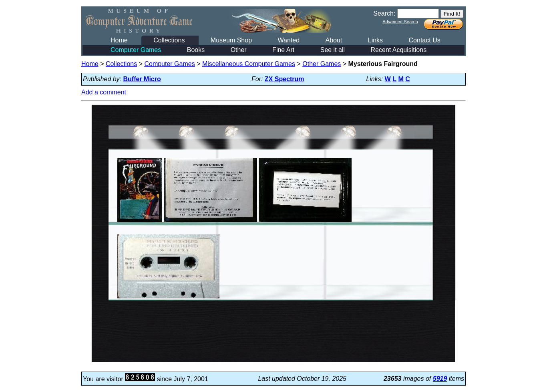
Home (119, 40)
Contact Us (425, 40)
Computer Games (136, 50)
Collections (169, 40)
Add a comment (104, 92)
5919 (440, 379)
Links (375, 40)
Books (196, 50)
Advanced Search (400, 22)
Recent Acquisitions (399, 50)
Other (239, 50)
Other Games (322, 64)
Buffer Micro (142, 79)
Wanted (289, 40)
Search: (384, 13)
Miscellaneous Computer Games (249, 64)
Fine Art (283, 50)
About (334, 40)
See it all (333, 50)
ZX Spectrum (285, 79)
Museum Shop (231, 40)
